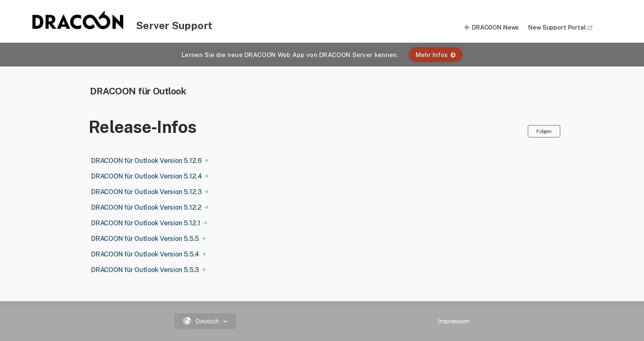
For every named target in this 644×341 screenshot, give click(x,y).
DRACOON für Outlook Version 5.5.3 (145, 270)
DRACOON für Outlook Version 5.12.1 (146, 223)
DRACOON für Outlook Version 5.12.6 (146, 161)
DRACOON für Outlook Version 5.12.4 (147, 176)
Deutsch (202, 321)
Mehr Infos (436, 55)
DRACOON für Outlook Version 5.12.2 (146, 207)
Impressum (454, 321)
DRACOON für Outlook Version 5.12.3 (146, 192)
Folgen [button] (544, 131)
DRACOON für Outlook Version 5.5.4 (145, 254)
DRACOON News (495, 27)
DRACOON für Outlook (138, 91)
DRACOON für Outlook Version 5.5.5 (145, 239)
